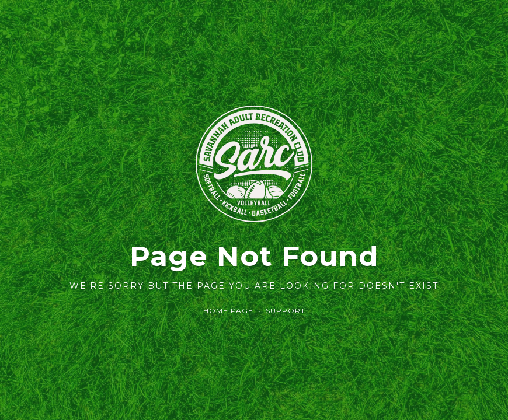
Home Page (228, 311)
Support (286, 311)
